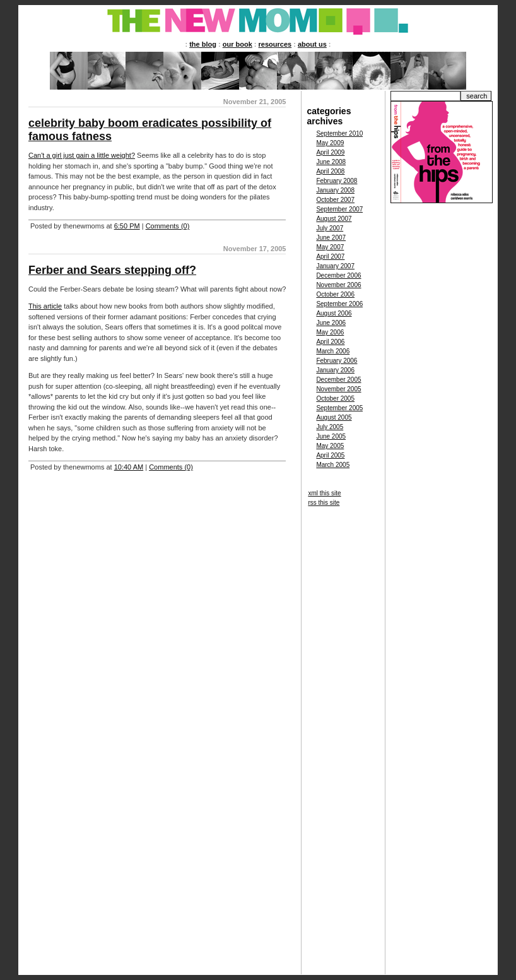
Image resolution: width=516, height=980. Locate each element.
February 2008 (337, 181)
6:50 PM (127, 226)
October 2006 (335, 294)
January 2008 (335, 190)
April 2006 (330, 342)
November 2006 (338, 285)
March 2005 (333, 465)
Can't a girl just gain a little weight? (82, 155)
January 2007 (335, 266)
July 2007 (330, 228)
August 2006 (334, 313)
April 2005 (330, 455)
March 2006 (333, 351)
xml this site (324, 493)
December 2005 (338, 380)
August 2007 (334, 219)
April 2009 (330, 152)
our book (237, 44)
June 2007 (331, 238)
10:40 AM (129, 467)
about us (312, 44)
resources (275, 44)
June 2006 (331, 323)
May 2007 (330, 247)
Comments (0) (168, 226)
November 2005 (338, 389)
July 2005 (330, 427)
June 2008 (331, 162)
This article (45, 306)
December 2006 (338, 275)
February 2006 (337, 361)
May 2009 (330, 143)
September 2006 (339, 304)
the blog (203, 44)
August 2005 (334, 417)
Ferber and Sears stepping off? (112, 270)
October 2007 (335, 200)
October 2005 (335, 398)
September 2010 (339, 133)
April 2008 (330, 171)
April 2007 (330, 257)
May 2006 (330, 332)
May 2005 (330, 446)
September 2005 (339, 408)
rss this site (324, 503)
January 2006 (335, 370)
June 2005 (331, 436)
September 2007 (339, 209)
